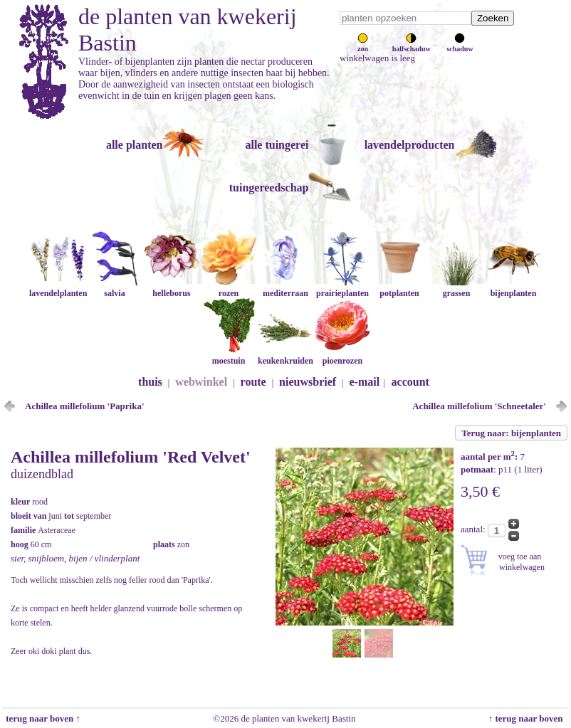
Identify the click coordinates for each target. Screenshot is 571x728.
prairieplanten (342, 288)
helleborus (172, 288)
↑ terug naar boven (528, 718)
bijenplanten (513, 288)
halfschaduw (412, 45)
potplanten (399, 288)
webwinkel (201, 382)
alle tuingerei (277, 145)
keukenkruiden (285, 355)
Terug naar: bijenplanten (511, 433)
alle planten (135, 145)
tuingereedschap (269, 188)
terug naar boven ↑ (42, 718)
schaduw (460, 45)
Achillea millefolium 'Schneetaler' (479, 406)
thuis (150, 382)
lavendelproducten (410, 145)
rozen (229, 288)
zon (363, 45)
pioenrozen (342, 355)
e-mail (365, 382)
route (253, 382)
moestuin (229, 355)
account (410, 382)
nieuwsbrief (308, 382)
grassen (456, 288)
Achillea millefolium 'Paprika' (85, 406)
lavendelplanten (58, 288)
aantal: (474, 529)
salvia (115, 288)
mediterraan (285, 288)
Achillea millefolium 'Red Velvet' (131, 457)
